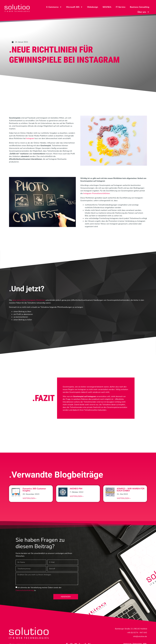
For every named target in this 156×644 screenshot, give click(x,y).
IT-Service (121, 7)
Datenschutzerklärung (25, 590)
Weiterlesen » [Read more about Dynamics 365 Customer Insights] (29, 498)
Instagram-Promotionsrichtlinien (97, 193)
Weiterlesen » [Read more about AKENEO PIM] (77, 496)
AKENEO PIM (76, 489)
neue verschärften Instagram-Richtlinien (29, 300)
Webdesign (93, 7)
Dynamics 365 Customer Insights (34, 490)
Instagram (30, 138)
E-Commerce (54, 7)
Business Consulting (140, 7)
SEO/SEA (107, 7)
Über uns (143, 12)
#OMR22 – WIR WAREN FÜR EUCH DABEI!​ (131, 490)
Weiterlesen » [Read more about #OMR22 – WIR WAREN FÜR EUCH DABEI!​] (124, 498)
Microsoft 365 (74, 7)
